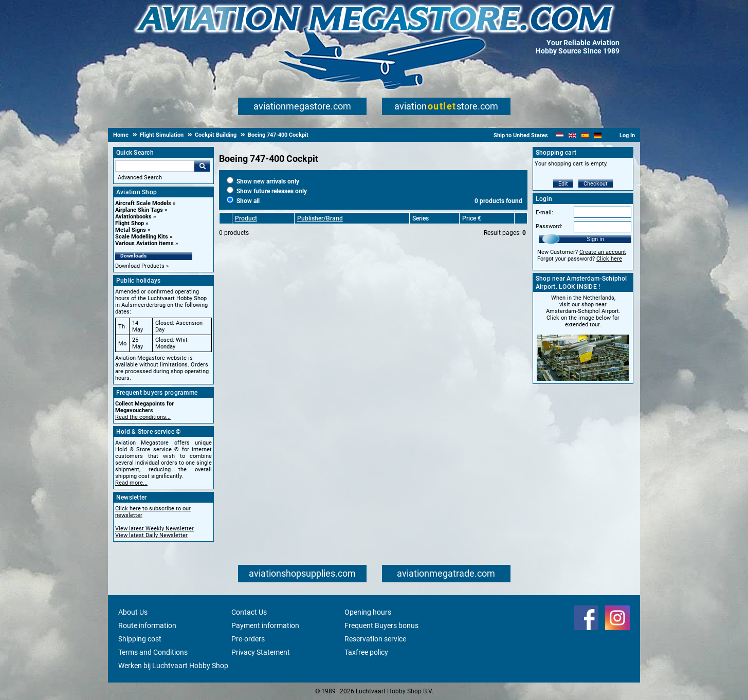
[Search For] (155, 166)
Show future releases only (267, 191)
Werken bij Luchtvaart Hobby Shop (173, 666)
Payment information (265, 625)
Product (246, 218)
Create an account (603, 252)
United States (531, 135)
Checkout (596, 184)
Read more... (131, 483)
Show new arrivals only (263, 181)
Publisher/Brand (320, 218)
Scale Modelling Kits (142, 237)
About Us (133, 612)
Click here (609, 259)
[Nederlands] (560, 135)
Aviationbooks (133, 217)
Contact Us (249, 612)
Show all (243, 201)
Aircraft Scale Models (143, 203)
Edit (563, 184)
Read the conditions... (143, 417)
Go (202, 166)
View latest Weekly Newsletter (154, 529)
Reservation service (375, 639)
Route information (147, 625)
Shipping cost (140, 639)
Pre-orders (248, 639)
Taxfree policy (366, 652)
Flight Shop (130, 223)
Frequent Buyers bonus (381, 625)
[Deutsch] (598, 135)
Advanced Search (140, 178)
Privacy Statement (261, 652)
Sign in (595, 239)
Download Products (140, 266)
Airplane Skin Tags (139, 210)
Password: (549, 226)
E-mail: (544, 213)
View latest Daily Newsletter (151, 535)
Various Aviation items (144, 243)
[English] (572, 135)
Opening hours (368, 612)
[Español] (585, 135)
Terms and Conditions (153, 652)
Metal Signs (131, 230)
